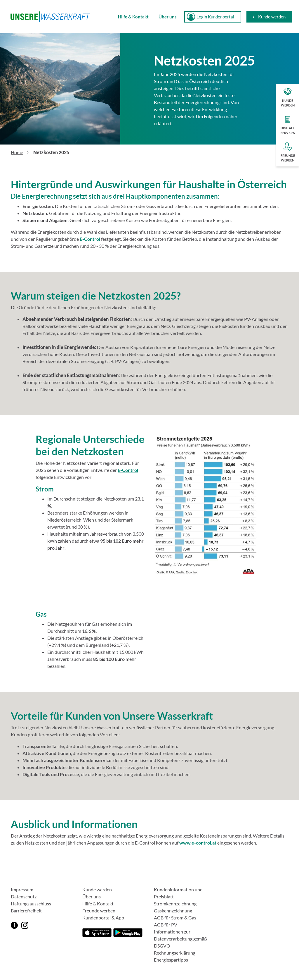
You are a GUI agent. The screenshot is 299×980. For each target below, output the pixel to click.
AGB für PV (166, 925)
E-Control (90, 239)
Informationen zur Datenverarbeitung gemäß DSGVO (180, 939)
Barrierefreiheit (26, 911)
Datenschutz (24, 896)
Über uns (168, 17)
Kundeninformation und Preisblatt (178, 893)
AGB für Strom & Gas (175, 918)
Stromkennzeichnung (175, 904)
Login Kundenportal (211, 17)
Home (17, 152)
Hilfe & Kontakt (133, 17)
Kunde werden (269, 17)
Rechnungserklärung (175, 953)
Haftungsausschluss (31, 904)
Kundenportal (97, 918)
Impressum (22, 889)
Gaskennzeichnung (173, 911)
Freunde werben (99, 911)
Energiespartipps (171, 960)
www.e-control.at (198, 843)
